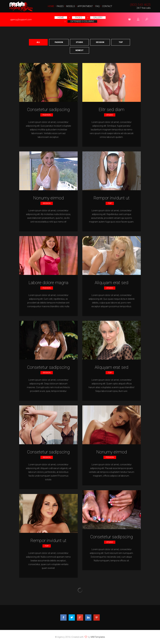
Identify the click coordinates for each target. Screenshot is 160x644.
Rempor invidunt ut (111, 198)
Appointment (85, 6)
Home (51, 6)
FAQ (97, 6)
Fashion (59, 42)
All (38, 42)
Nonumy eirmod (48, 198)
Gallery (98, 17)
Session (100, 42)
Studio (79, 42)
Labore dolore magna (48, 283)
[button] (130, 19)
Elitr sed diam (111, 110)
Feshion (110, 457)
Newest (79, 50)
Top (121, 42)
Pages (60, 6)
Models (71, 6)
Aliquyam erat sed (111, 283)
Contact (107, 6)
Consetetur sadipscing (48, 110)
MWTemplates (98, 637)
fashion (47, 115)
